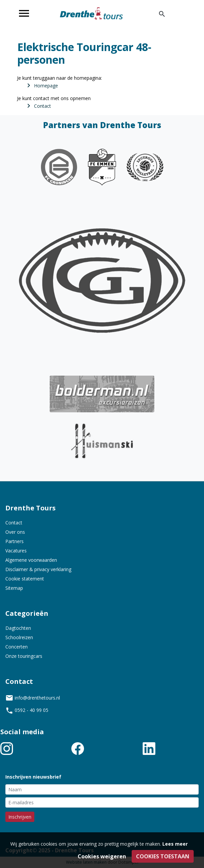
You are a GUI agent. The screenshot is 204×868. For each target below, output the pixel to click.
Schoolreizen (19, 637)
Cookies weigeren (102, 856)
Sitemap (14, 588)
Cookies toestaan (163, 856)
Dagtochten (18, 628)
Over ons (15, 532)
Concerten (16, 647)
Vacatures (16, 551)
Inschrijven (20, 817)
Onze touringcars (24, 656)
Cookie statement (25, 579)
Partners (14, 541)
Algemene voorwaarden (31, 560)
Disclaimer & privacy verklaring (38, 569)
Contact (14, 523)
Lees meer (175, 844)
